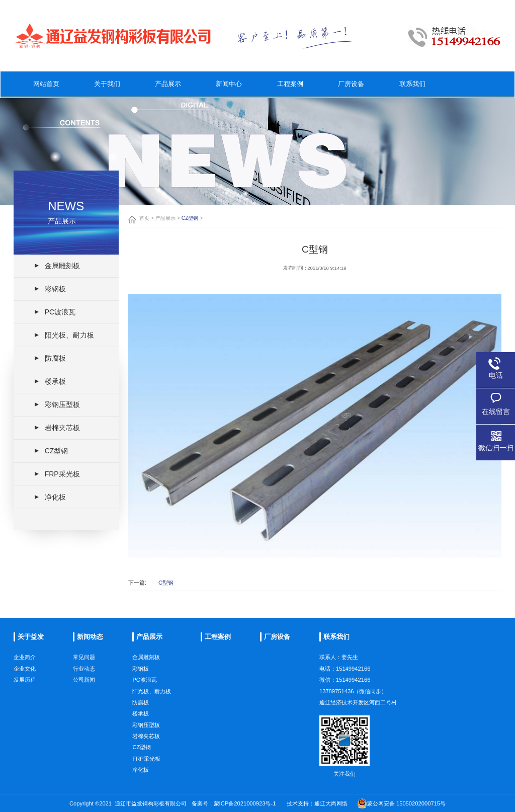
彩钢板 (141, 698)
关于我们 (107, 91)
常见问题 (84, 682)
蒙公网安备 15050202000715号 (401, 803)
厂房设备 (351, 106)
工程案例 (290, 102)
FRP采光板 (146, 788)
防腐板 (141, 732)
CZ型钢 (190, 218)
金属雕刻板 (146, 687)
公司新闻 (84, 704)
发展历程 (25, 700)
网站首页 (46, 88)
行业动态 (84, 693)
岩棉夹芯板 (146, 765)
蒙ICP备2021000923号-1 (245, 803)
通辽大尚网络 (331, 803)
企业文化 (25, 689)
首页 (144, 218)
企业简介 (25, 677)
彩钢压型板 (146, 754)
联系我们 (412, 110)
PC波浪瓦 (145, 709)
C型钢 (166, 583)
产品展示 (168, 94)
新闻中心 (229, 98)
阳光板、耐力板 (152, 720)
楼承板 (141, 743)
